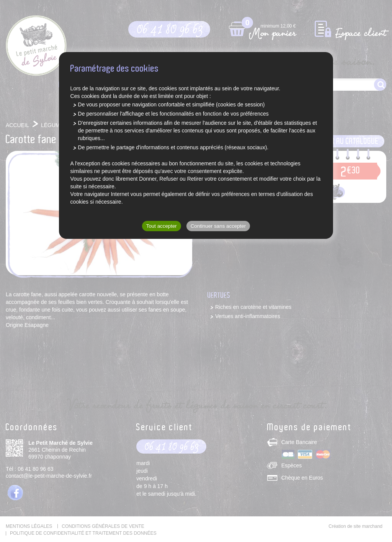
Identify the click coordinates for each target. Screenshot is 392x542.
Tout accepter (162, 226)
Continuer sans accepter (218, 226)
